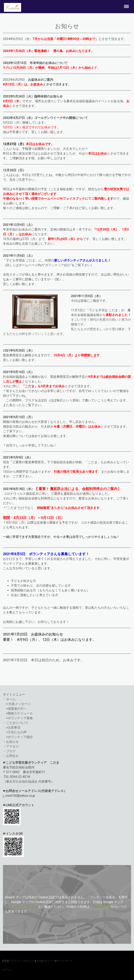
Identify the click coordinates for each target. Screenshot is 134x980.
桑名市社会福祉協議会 (22, 781)
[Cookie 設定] (102, 907)
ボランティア (17, 737)
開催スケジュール (20, 713)
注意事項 (14, 728)
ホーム (11, 699)
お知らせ (12, 742)
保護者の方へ (17, 709)
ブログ (11, 751)
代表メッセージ (20, 704)
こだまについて (17, 723)
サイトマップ (64, 961)
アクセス (12, 746)
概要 (5, 961)
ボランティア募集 (20, 718)
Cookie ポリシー (46, 961)
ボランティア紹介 (58, 265)
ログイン (7, 970)
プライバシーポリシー (22, 961)
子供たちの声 (17, 732)
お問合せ (12, 756)
